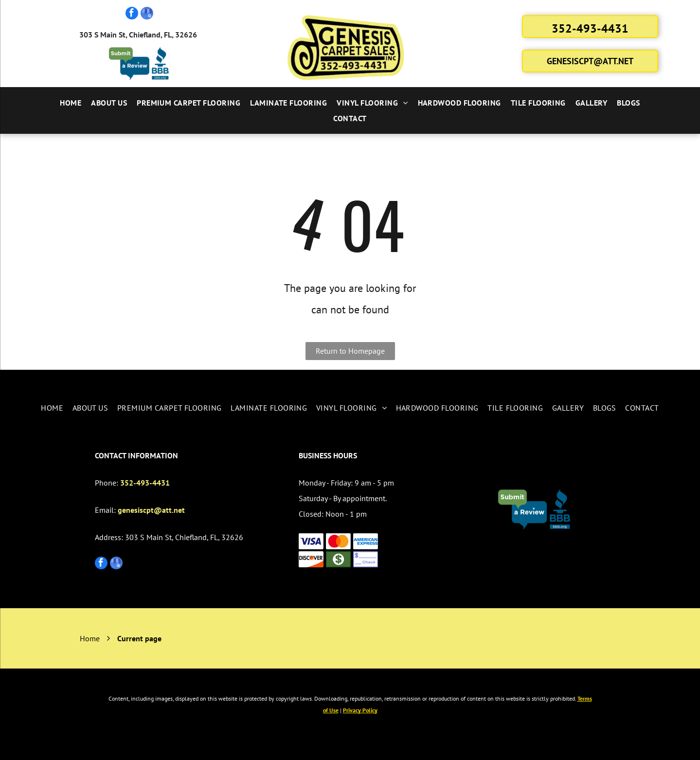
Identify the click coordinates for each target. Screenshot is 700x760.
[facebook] (132, 14)
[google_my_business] (147, 14)
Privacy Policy (360, 710)
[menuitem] (71, 103)
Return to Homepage (350, 351)
